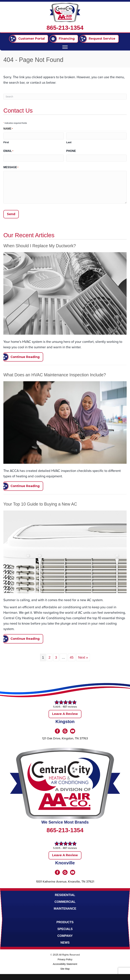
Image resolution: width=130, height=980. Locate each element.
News (65, 942)
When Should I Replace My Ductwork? (40, 245)
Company (65, 935)
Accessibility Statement (65, 963)
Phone (71, 151)
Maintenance (65, 908)
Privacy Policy (65, 959)
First (6, 142)
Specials (65, 928)
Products (65, 921)
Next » (83, 657)
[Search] (65, 97)
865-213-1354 (65, 28)
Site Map (65, 968)
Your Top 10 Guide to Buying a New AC (40, 503)
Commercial (65, 901)
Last (69, 142)
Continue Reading (25, 356)
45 (72, 657)
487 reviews (70, 706)
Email (8, 151)
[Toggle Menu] (65, 47)
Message (11, 167)
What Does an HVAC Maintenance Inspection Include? (55, 374)
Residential (65, 894)
